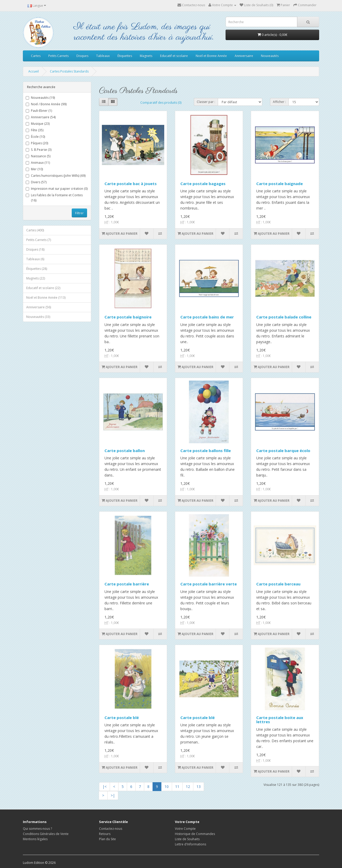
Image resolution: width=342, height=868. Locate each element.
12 (188, 787)
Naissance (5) (38, 156)
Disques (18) (35, 249)
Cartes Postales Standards (69, 71)
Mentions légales (35, 839)
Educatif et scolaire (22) (43, 288)
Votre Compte (185, 829)
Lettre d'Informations (190, 844)
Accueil (34, 71)
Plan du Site (107, 839)
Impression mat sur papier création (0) (57, 189)
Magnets (146, 56)
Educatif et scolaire (174, 56)
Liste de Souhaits (187, 839)
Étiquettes (125, 56)
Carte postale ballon (125, 451)
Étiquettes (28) (37, 269)
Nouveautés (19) (40, 98)
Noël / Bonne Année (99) (46, 104)
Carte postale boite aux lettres (280, 720)
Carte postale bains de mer (207, 317)
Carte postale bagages (203, 184)
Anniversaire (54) (41, 117)
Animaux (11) (38, 163)
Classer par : (206, 102)
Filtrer (79, 213)
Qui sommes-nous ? (37, 829)
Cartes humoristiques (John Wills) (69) (56, 176)
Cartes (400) (35, 230)
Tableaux (103, 56)
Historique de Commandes (195, 834)
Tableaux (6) (35, 259)
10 (167, 787)
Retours (105, 834)
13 (199, 787)
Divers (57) (36, 182)
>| (113, 795)
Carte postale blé (122, 717)
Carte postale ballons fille (206, 451)
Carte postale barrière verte (209, 584)
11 (177, 787)
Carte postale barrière (127, 584)
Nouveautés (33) (38, 317)
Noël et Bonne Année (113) (46, 298)
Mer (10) (34, 169)
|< (104, 787)
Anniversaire (244, 56)
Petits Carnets (58, 56)
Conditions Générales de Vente (46, 834)
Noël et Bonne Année (211, 56)
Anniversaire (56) (39, 307)
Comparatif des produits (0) (161, 103)
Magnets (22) (36, 278)
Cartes (36, 56)
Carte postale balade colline (284, 317)
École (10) (35, 137)
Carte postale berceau (278, 584)
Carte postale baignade (279, 184)
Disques (82, 56)
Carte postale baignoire (128, 317)
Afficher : (279, 102)
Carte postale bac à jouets (131, 184)
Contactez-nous (191, 5)
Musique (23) (38, 124)
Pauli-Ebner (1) (39, 111)
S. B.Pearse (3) (39, 150)
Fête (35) (35, 130)
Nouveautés (270, 56)
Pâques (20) (37, 143)
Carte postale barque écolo (283, 451)
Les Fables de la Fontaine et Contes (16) (54, 198)
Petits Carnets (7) (39, 240)
